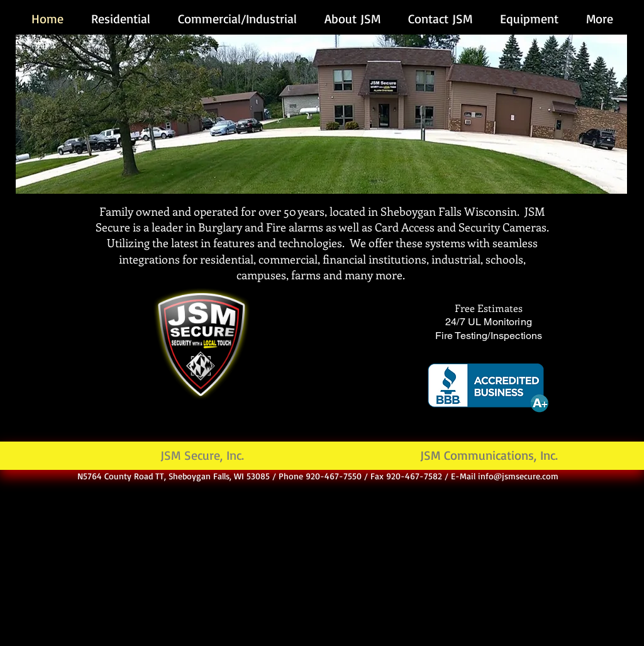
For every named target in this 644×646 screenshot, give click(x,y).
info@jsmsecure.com (518, 476)
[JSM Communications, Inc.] (489, 456)
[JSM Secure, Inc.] (202, 456)
